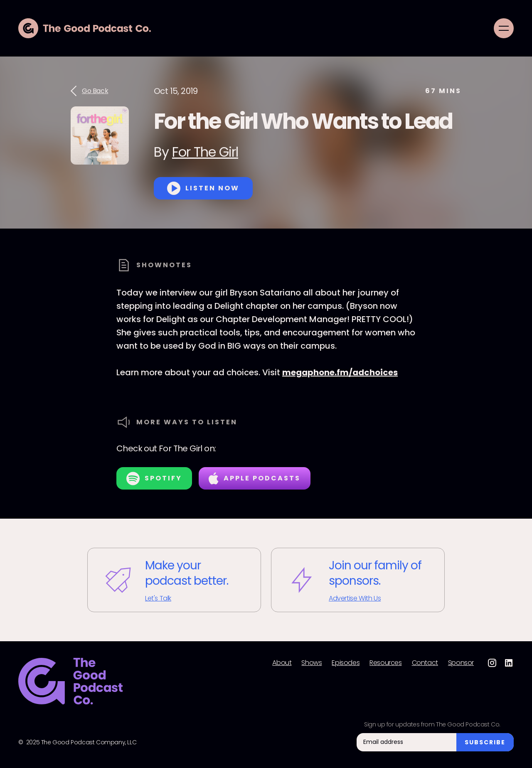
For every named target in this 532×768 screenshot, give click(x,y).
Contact (425, 663)
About (282, 663)
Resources (385, 663)
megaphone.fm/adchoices (340, 372)
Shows (312, 663)
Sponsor (461, 663)
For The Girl (205, 152)
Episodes (346, 663)
